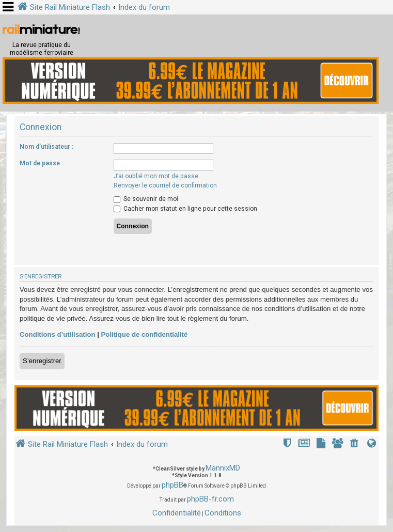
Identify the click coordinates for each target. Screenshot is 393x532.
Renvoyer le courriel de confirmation (165, 185)
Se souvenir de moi (146, 199)
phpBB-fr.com (210, 499)
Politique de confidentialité (145, 334)
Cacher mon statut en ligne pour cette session (185, 209)
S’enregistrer (42, 361)
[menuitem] (355, 444)
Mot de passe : (41, 163)
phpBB (172, 485)
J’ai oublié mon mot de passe (156, 176)
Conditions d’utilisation (58, 334)
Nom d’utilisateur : (46, 147)
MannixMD (223, 468)
